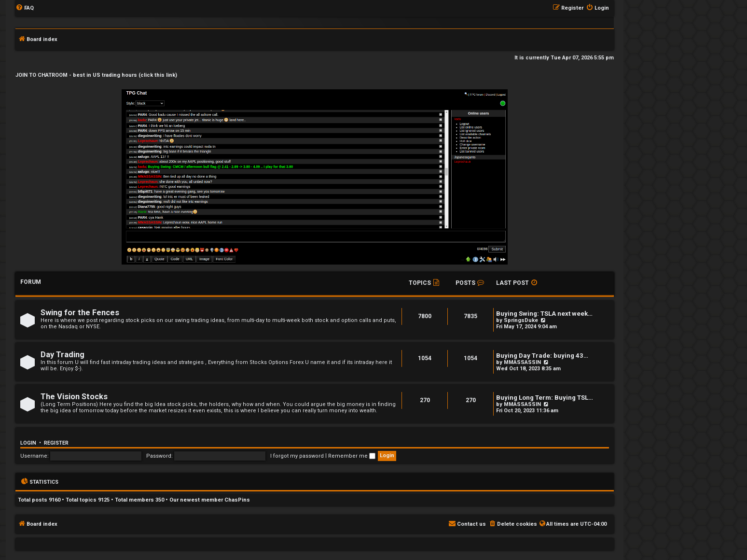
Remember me (352, 456)
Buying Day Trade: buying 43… (542, 356)
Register (56, 443)
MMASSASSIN (522, 362)
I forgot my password (297, 456)
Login (28, 443)
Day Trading (62, 355)
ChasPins (237, 500)
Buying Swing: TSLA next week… (544, 314)
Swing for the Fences (80, 313)
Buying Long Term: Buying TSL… (545, 398)
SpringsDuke (521, 320)
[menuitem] (25, 8)
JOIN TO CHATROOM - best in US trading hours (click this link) (96, 75)
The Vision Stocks (74, 397)
